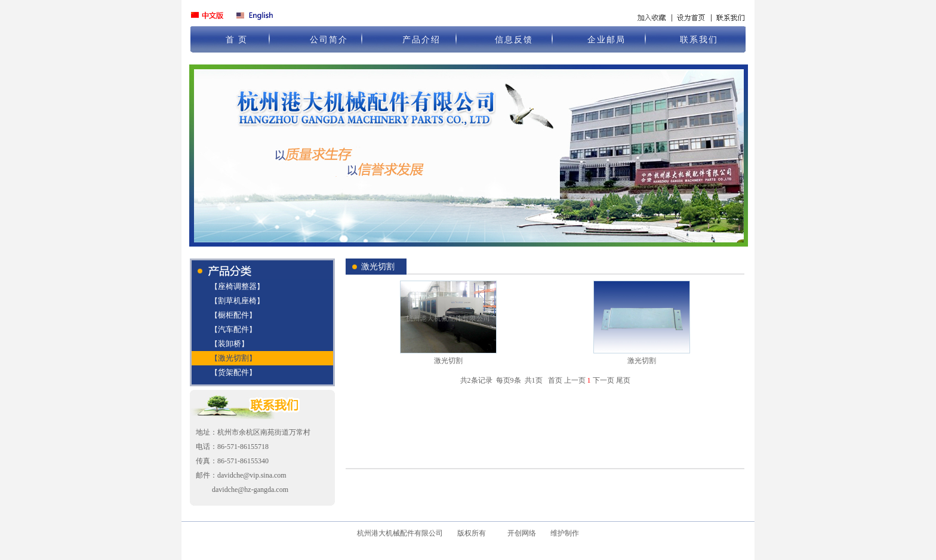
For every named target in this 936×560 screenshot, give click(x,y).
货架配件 (233, 372)
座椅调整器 (237, 286)
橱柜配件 (233, 315)
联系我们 (699, 40)
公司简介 (329, 40)
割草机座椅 (237, 301)
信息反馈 (514, 40)
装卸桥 (230, 344)
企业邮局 (606, 40)
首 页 (237, 40)
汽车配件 (233, 329)
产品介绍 (421, 40)
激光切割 (233, 358)
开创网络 (522, 533)
